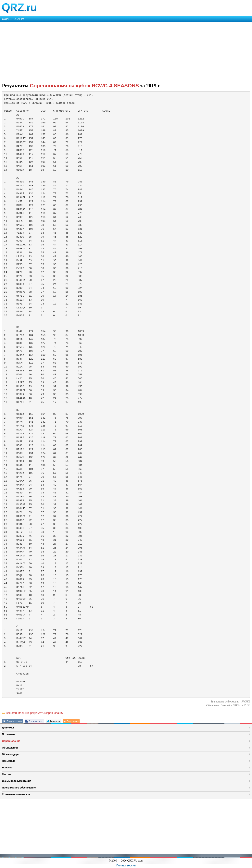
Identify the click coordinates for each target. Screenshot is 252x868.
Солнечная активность (16, 794)
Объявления (10, 748)
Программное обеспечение (19, 788)
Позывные (9, 734)
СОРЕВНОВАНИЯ (14, 19)
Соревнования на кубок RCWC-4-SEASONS (85, 86)
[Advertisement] (118, 52)
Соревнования (11, 741)
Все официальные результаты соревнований (35, 713)
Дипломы (8, 728)
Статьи (6, 774)
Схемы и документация (17, 781)
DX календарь (11, 754)
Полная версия (126, 865)
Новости (7, 768)
